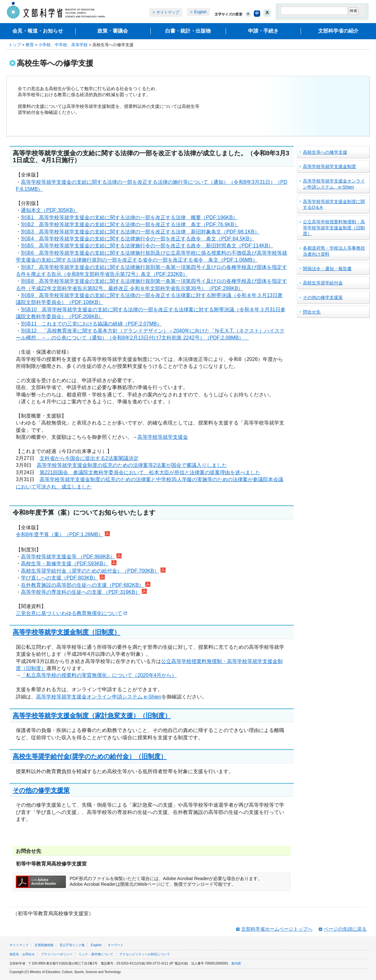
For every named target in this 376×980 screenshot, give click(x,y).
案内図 (236, 963)
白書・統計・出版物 (188, 31)
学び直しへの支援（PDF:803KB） (60, 578)
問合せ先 (312, 312)
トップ (15, 45)
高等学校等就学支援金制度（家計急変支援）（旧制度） (92, 715)
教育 (30, 45)
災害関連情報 (44, 945)
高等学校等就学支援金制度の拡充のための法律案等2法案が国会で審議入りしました (132, 465)
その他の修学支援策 (41, 790)
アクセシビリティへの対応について (145, 954)
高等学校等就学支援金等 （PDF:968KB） (68, 557)
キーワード (116, 945)
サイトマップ (168, 12)
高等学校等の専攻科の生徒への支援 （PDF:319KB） (81, 592)
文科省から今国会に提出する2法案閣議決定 (89, 458)
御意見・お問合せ (22, 954)
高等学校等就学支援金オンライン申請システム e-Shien (99, 697)
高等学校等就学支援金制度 (329, 166)
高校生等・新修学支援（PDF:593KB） (65, 564)
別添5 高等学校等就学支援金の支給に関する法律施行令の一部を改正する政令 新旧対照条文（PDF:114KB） (147, 246)
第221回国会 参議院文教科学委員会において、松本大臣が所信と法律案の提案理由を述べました (150, 472)
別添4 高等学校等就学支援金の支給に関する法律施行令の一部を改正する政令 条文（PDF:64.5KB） (138, 239)
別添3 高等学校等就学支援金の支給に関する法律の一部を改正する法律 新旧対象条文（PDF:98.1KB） (140, 232)
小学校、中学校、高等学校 (63, 45)
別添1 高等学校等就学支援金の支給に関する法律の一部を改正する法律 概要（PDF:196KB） (129, 217)
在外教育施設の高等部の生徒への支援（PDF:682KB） (82, 585)
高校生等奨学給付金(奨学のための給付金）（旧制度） (90, 756)
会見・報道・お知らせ (38, 31)
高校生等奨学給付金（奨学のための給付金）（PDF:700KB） (90, 571)
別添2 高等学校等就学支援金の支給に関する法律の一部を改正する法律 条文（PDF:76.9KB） (130, 224)
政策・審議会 (113, 31)
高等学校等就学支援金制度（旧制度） (66, 632)
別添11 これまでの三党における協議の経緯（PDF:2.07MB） (91, 324)
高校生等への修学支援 (325, 152)
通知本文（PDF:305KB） (49, 210)
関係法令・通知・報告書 (327, 269)
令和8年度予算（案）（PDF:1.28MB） (60, 534)
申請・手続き (263, 31)
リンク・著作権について (96, 954)
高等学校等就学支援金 (163, 437)
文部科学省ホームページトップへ (277, 929)
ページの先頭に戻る (345, 929)
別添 (26, 267)
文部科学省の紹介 (338, 31)
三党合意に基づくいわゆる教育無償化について (71, 613)
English (200, 12)
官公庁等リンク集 (72, 945)
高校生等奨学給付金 (323, 283)
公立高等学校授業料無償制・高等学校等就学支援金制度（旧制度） (334, 228)
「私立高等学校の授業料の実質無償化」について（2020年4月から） (99, 675)
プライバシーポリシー (57, 954)
